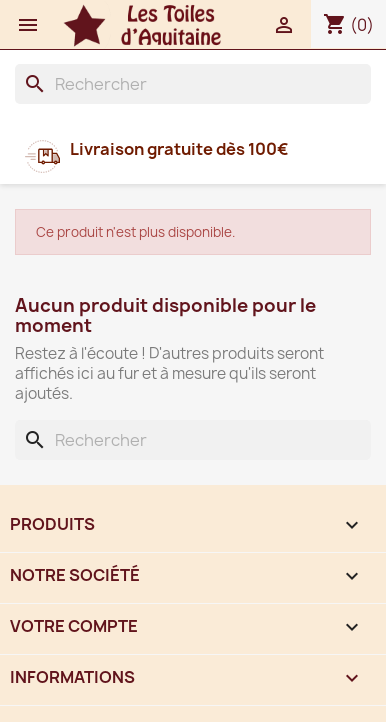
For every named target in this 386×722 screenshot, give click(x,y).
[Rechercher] (193, 84)
